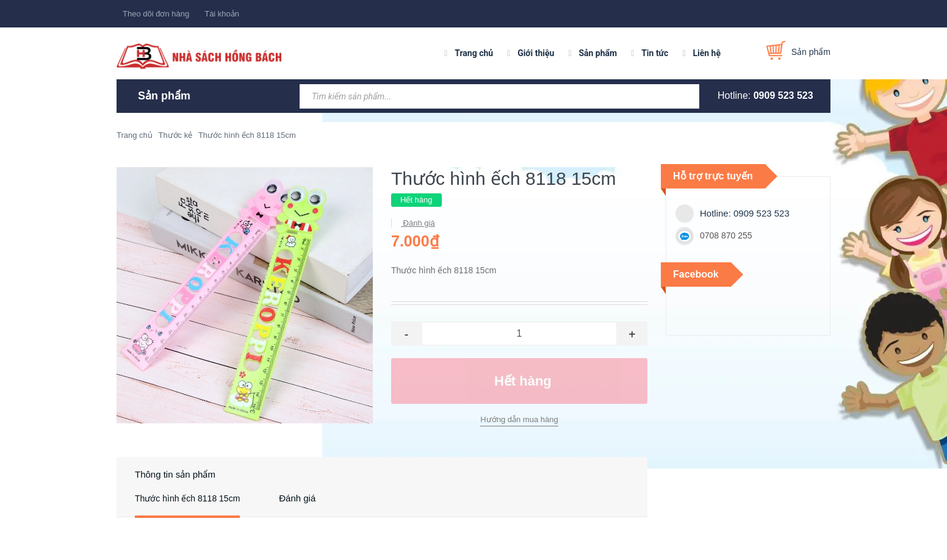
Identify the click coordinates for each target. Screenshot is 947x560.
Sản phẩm (598, 53)
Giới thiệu (536, 53)
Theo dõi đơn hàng (156, 14)
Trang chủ (474, 53)
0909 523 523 (783, 95)
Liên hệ (707, 53)
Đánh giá (418, 223)
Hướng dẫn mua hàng (519, 419)
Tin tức (655, 53)
